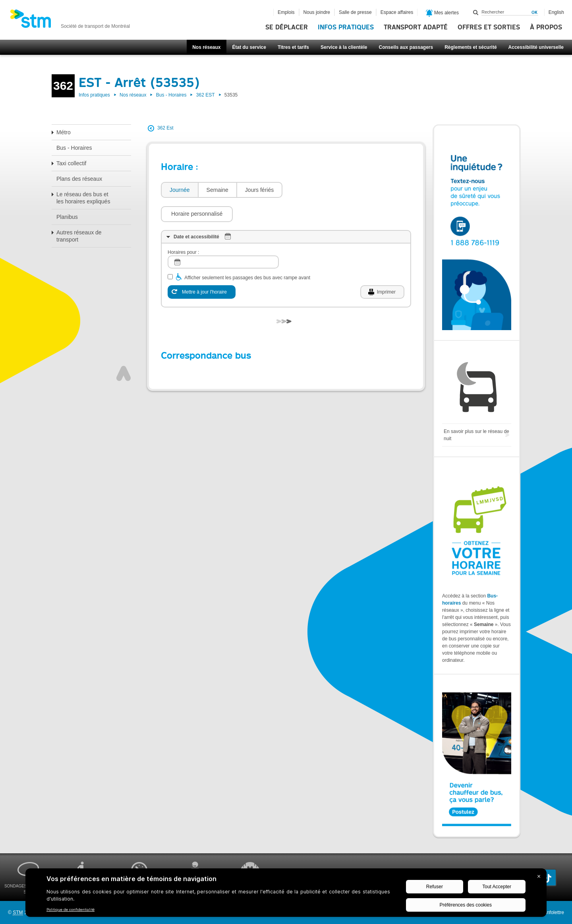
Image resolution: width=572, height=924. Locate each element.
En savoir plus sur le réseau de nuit (476, 435)
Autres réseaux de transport (79, 236)
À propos (546, 27)
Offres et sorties (489, 27)
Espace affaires (397, 12)
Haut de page (124, 350)
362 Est (165, 128)
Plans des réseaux (79, 179)
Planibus (67, 217)
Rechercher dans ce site (476, 12)
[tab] (179, 190)
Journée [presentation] (180, 190)
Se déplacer (287, 27)
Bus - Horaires (171, 95)
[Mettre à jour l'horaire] (202, 268)
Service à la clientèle (344, 47)
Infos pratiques (346, 27)
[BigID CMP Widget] (286, 895)
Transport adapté (416, 27)
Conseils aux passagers (406, 47)
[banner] (70, 21)
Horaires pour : (183, 228)
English (556, 12)
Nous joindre (317, 12)
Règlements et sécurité (471, 47)
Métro (64, 132)
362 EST (206, 95)
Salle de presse (355, 12)
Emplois (286, 12)
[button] (322, 190)
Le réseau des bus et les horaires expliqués (83, 198)
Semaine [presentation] (217, 190)
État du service (249, 47)
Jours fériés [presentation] (259, 190)
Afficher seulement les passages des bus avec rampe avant (247, 254)
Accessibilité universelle (536, 47)
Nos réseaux (206, 47)
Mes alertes (442, 13)
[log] (223, 238)
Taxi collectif (71, 163)
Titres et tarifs (293, 47)
